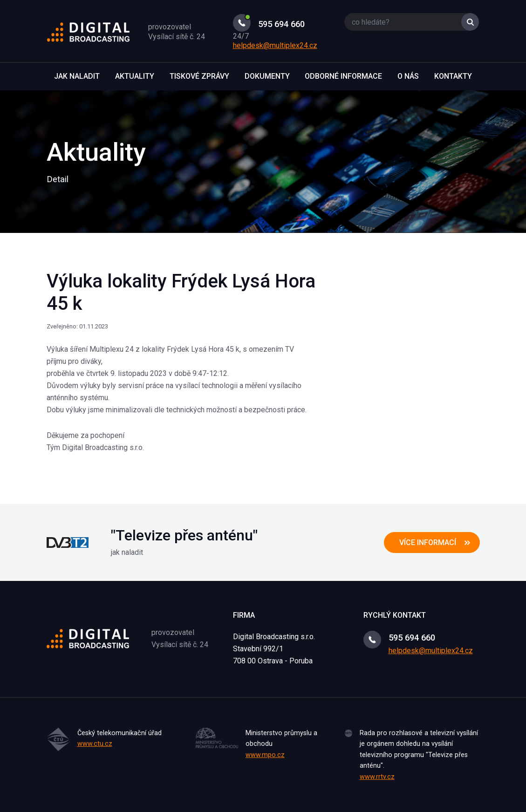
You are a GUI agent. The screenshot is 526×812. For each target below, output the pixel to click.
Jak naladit (77, 76)
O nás (408, 76)
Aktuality (135, 76)
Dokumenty (267, 76)
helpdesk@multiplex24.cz (275, 45)
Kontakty (453, 76)
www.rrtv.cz (377, 777)
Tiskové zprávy (199, 76)
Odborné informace (343, 76)
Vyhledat (470, 22)
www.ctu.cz (95, 744)
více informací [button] (428, 542)
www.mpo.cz (265, 755)
